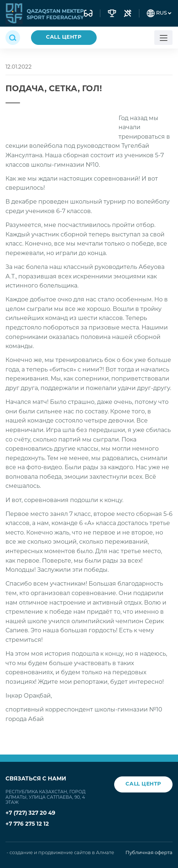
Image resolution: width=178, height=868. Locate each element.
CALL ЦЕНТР (64, 37)
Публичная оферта (149, 853)
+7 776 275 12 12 (27, 824)
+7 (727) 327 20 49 (30, 813)
